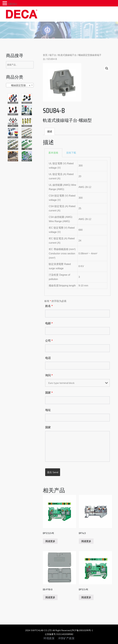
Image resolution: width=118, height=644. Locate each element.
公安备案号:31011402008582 (59, 634)
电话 (48, 358)
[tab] (50, 131)
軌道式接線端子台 (67, 55)
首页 (45, 55)
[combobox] (20, 85)
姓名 (49, 306)
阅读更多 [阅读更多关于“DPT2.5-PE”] (86, 597)
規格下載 (71, 153)
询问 (49, 375)
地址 (48, 410)
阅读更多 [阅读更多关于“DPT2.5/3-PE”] (50, 541)
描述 (50, 131)
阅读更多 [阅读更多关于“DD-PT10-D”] (50, 597)
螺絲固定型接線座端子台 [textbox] (20, 85)
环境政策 (49, 638)
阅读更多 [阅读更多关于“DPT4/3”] (86, 541)
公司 (49, 341)
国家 (49, 393)
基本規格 (53, 153)
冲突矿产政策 (66, 638)
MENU (13, 4)
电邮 (49, 323)
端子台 (53, 55)
